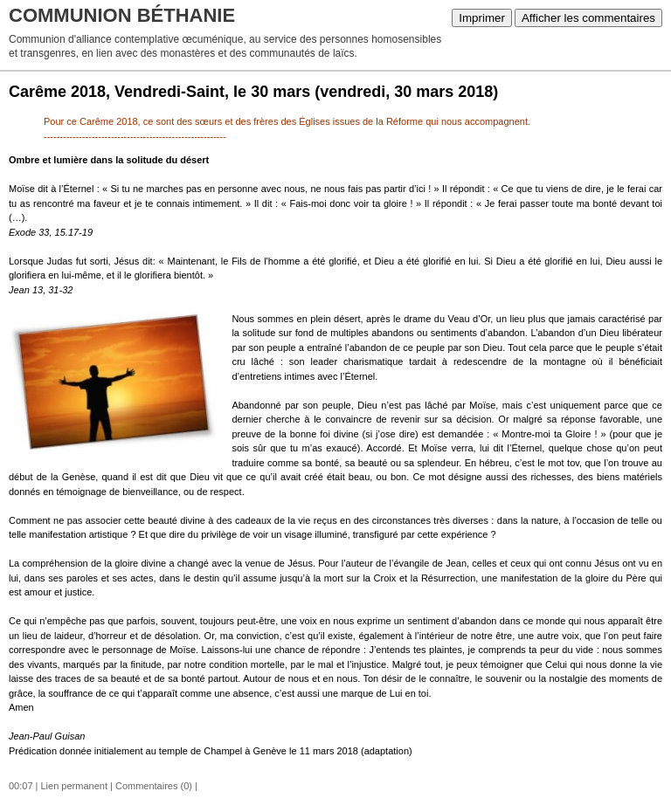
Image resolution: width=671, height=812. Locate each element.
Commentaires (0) (154, 786)
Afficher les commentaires (588, 18)
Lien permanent (74, 786)
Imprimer (482, 18)
